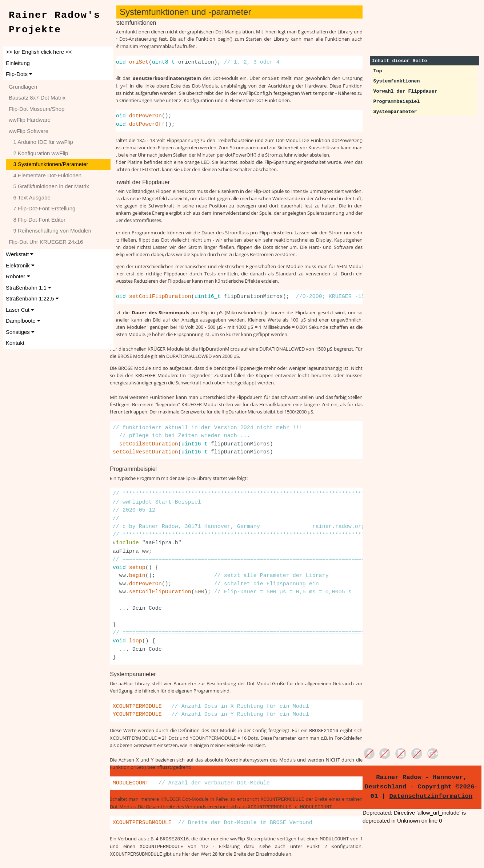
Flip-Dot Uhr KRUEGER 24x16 (46, 242)
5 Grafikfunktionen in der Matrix (49, 186)
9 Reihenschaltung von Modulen (50, 231)
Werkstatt (20, 254)
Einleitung (18, 63)
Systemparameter (398, 112)
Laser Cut (20, 310)
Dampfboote (23, 321)
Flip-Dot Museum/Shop (37, 109)
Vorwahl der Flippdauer (408, 91)
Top (380, 71)
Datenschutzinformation (433, 796)
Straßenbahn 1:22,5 (32, 298)
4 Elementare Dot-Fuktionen (45, 175)
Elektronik (20, 265)
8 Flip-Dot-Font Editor (37, 220)
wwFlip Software (29, 131)
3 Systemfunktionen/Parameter (48, 164)
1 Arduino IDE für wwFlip (41, 142)
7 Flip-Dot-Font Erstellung (42, 208)
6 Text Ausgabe (30, 197)
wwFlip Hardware (30, 120)
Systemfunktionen (399, 81)
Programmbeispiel (399, 102)
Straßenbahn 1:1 (29, 288)
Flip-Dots (19, 74)
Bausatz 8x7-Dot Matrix (37, 98)
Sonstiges (20, 332)
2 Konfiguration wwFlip (38, 153)
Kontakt (15, 343)
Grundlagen (23, 87)
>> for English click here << (39, 52)
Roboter (18, 276)
